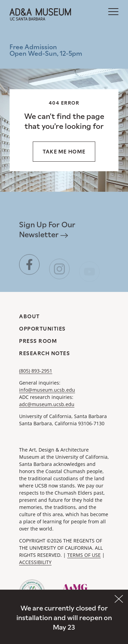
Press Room (38, 341)
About (30, 316)
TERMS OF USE (84, 555)
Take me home (64, 152)
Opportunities (42, 329)
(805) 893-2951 (36, 371)
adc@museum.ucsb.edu (47, 404)
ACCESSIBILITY (35, 562)
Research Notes (45, 353)
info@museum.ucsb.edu (47, 390)
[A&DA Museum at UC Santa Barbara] (40, 14)
